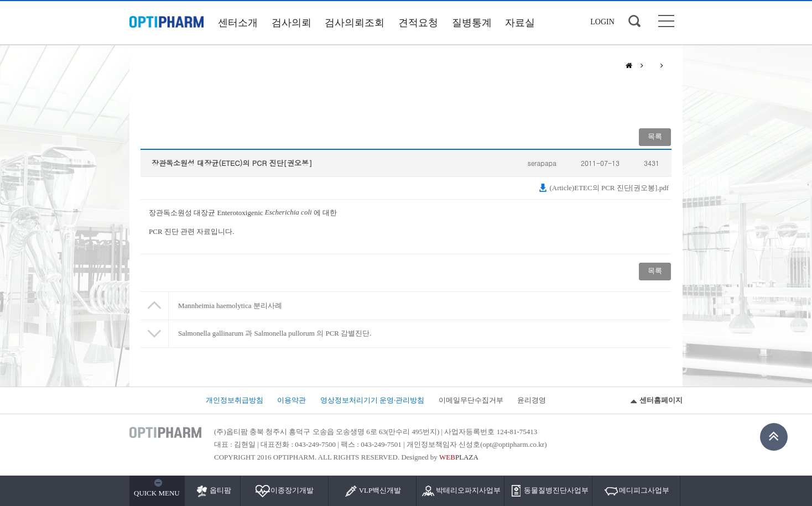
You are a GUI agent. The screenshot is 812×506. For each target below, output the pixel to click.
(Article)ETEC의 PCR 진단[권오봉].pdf (603, 188)
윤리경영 (532, 400)
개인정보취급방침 (235, 400)
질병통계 (472, 23)
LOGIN (602, 22)
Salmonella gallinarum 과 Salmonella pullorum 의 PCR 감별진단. (275, 333)
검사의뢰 (292, 23)
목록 (655, 136)
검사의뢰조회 (355, 23)
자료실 (520, 23)
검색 (634, 21)
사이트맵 (666, 21)
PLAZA (459, 457)
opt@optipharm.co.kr (514, 444)
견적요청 (418, 23)
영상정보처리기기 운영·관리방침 (373, 400)
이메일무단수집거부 (471, 400)
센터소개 (238, 23)
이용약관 (292, 400)
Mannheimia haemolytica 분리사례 (230, 306)
